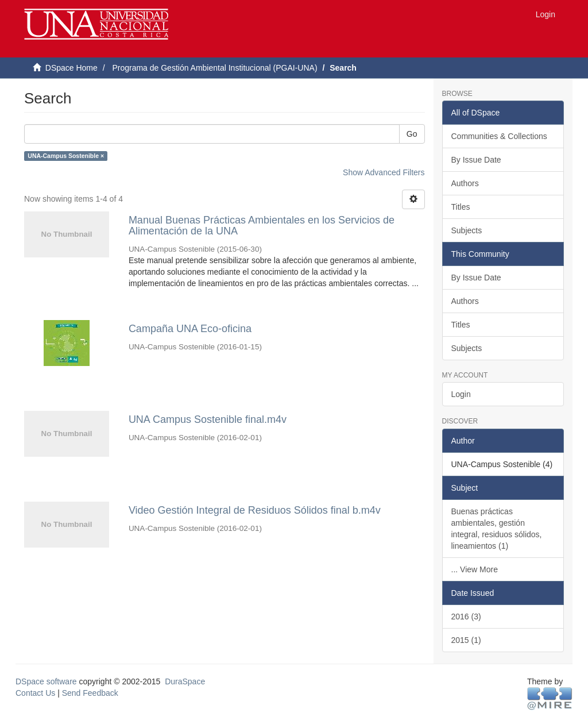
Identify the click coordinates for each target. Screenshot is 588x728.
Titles (461, 207)
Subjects (467, 230)
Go (412, 134)
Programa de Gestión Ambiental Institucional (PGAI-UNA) (214, 68)
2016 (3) (466, 617)
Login (461, 394)
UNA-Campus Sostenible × (66, 156)
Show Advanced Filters (384, 172)
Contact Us (35, 693)
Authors (465, 183)
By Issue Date (476, 160)
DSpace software (46, 681)
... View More (475, 569)
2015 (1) (466, 640)
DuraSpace (185, 681)
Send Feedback (90, 693)
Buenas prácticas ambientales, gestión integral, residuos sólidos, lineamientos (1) (497, 529)
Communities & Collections (499, 136)
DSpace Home (71, 68)
